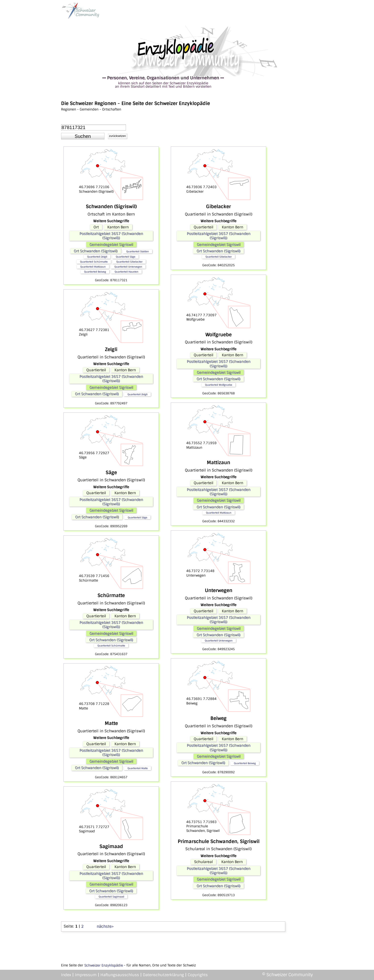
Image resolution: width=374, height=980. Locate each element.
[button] (83, 136)
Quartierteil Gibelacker (129, 262)
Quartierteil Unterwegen (128, 267)
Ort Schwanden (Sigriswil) (96, 251)
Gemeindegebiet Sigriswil (111, 245)
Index (66, 975)
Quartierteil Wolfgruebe (218, 385)
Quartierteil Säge (125, 257)
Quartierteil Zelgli (97, 257)
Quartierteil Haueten (126, 272)
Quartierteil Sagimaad (111, 897)
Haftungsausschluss (120, 975)
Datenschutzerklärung (163, 975)
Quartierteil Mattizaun (93, 267)
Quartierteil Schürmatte (94, 262)
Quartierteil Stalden (138, 251)
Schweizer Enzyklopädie (104, 965)
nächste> (105, 926)
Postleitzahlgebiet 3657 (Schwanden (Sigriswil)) (111, 236)
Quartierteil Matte (138, 768)
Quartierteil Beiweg (95, 272)
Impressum (86, 975)
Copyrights (198, 975)
